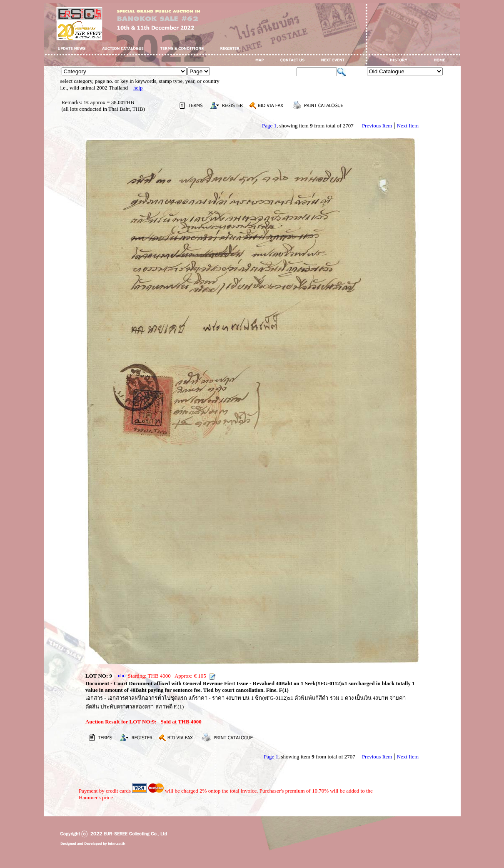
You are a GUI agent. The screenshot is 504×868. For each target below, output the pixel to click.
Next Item (408, 126)
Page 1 (269, 126)
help (138, 88)
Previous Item (377, 126)
